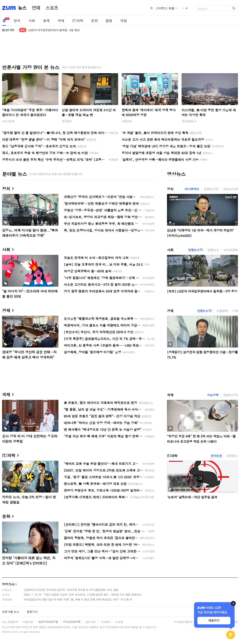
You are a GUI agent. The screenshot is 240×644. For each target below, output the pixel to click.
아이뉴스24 (231, 189)
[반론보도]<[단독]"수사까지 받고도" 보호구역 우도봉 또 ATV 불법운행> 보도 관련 (71, 590)
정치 (17, 21)
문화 (94, 21)
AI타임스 (232, 456)
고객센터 (106, 622)
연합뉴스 (213, 250)
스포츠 (52, 8)
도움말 (119, 622)
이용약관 (28, 622)
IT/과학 (78, 21)
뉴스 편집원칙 (10, 622)
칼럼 (109, 21)
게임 (124, 21)
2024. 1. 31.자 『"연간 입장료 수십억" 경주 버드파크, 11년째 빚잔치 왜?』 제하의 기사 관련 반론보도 (83, 595)
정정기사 (8, 584)
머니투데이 (192, 189)
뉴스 (22, 8)
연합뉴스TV (211, 189)
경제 (46, 21)
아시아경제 (8, 121)
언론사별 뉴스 (11, 612)
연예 (36, 8)
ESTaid (8, 632)
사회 (32, 21)
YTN (235, 311)
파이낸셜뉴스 (189, 121)
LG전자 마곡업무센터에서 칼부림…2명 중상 (54, 30)
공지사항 (91, 622)
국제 (61, 21)
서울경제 (127, 121)
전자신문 (216, 456)
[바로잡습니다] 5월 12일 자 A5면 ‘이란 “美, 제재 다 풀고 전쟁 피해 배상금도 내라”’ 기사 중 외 (78, 599)
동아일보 (67, 121)
